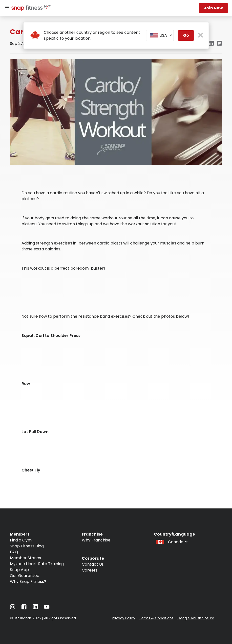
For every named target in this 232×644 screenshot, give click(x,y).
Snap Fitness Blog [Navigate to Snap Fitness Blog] (27, 546)
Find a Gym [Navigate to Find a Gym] (21, 540)
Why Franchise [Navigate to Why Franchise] (96, 540)
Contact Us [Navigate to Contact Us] (93, 564)
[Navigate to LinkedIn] (35, 608)
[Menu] (7, 8)
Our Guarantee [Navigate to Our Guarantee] (25, 576)
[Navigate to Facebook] (24, 608)
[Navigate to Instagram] (13, 608)
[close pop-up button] (200, 36)
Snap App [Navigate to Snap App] (19, 570)
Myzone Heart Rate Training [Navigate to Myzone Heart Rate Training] (37, 564)
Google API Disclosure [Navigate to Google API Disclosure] (196, 618)
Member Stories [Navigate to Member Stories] (25, 558)
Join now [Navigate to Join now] (213, 8)
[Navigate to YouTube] (47, 608)
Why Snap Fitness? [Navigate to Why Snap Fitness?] (28, 582)
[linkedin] (211, 44)
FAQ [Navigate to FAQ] (14, 552)
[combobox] (160, 35)
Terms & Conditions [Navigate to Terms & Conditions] (156, 618)
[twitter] (220, 44)
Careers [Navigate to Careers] (90, 570)
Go (186, 35)
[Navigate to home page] (30, 9)
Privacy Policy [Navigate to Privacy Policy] (124, 618)
